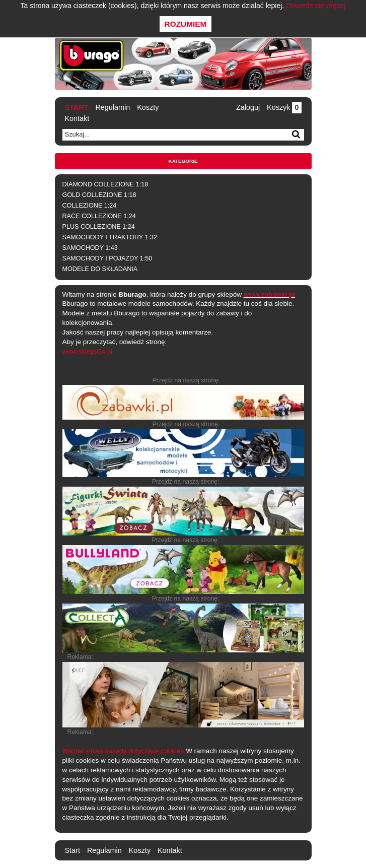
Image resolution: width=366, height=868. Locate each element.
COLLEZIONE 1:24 (90, 206)
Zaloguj (248, 107)
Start (77, 107)
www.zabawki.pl (269, 294)
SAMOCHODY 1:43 (90, 248)
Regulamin (113, 107)
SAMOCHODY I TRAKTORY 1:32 (110, 237)
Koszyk (284, 107)
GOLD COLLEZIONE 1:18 (99, 195)
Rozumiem (186, 24)
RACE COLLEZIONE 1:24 (99, 216)
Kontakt (77, 118)
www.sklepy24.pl (88, 351)
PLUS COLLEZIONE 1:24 (99, 227)
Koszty (148, 107)
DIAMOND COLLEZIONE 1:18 (105, 184)
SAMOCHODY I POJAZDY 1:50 (107, 258)
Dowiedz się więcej (316, 6)
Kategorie (183, 161)
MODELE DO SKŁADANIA (100, 269)
